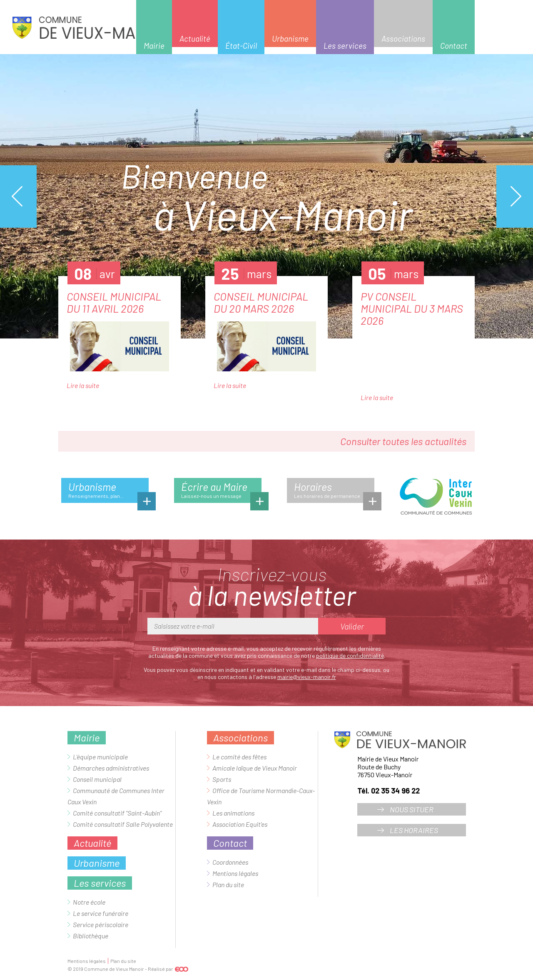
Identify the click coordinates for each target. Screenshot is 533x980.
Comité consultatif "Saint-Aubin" (117, 813)
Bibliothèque (91, 936)
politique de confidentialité (350, 655)
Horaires (334, 492)
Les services (345, 46)
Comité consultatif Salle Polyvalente (123, 824)
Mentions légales (235, 873)
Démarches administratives (111, 768)
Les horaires (414, 830)
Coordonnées (230, 862)
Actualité (195, 39)
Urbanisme (290, 39)
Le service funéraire (101, 913)
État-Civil (241, 46)
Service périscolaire (101, 924)
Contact (454, 46)
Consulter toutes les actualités (403, 441)
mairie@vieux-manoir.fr (307, 677)
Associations (403, 39)
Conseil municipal (97, 779)
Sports (222, 779)
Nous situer (412, 809)
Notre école (89, 902)
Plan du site (228, 884)
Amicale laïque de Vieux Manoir (255, 768)
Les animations (233, 813)
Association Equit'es (240, 824)
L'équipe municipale (100, 757)
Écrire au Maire (221, 492)
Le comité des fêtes (239, 757)
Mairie (154, 46)
